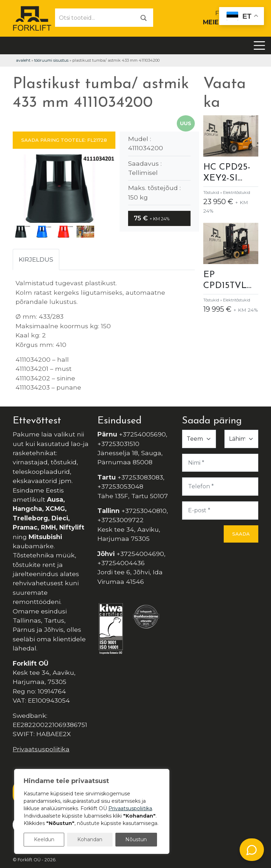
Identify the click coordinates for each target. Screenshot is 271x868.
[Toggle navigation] (259, 45)
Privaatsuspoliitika (41, 749)
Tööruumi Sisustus (51, 60)
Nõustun (136, 839)
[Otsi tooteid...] (95, 18)
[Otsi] (144, 17)
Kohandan (90, 839)
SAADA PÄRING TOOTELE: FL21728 (64, 140)
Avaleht (23, 60)
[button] (107, 190)
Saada (241, 534)
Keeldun (44, 839)
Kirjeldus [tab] (36, 259)
